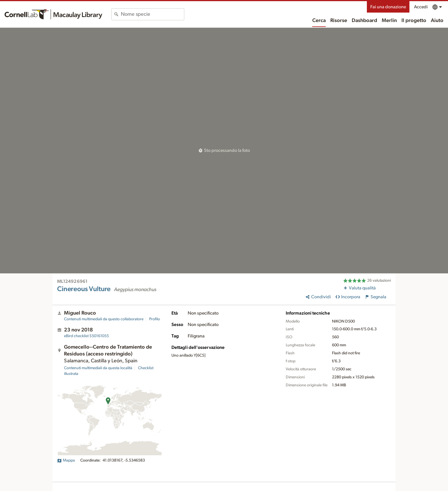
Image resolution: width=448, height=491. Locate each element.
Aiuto (437, 21)
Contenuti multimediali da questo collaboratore (104, 319)
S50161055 (86, 336)
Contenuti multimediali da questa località (98, 368)
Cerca (319, 21)
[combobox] (152, 14)
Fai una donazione (388, 7)
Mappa (66, 460)
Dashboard (364, 21)
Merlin (389, 21)
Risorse (339, 21)
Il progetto (414, 21)
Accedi (421, 7)
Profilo (155, 319)
